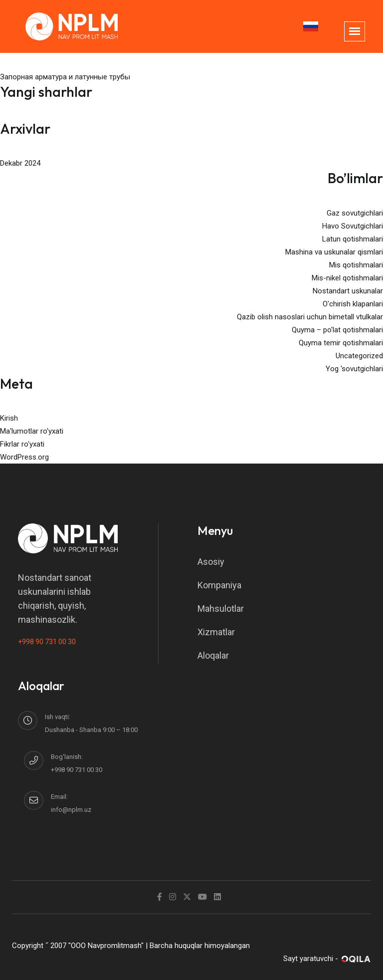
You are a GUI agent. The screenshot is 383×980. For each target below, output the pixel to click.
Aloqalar (213, 655)
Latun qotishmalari (353, 239)
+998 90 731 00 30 (47, 642)
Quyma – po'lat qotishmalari (337, 330)
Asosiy (211, 562)
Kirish (9, 418)
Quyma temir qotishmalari (341, 343)
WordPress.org (24, 457)
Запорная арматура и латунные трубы (65, 77)
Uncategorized (359, 356)
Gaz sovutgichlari (355, 213)
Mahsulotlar (221, 609)
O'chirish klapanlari (353, 304)
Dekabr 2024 (20, 163)
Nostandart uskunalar (348, 291)
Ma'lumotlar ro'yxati (32, 431)
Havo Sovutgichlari (353, 226)
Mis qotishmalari (356, 265)
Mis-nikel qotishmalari (347, 278)
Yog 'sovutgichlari (354, 369)
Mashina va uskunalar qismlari (334, 252)
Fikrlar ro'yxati (22, 444)
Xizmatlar (216, 632)
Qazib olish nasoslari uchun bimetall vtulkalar (310, 317)
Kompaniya (219, 585)
